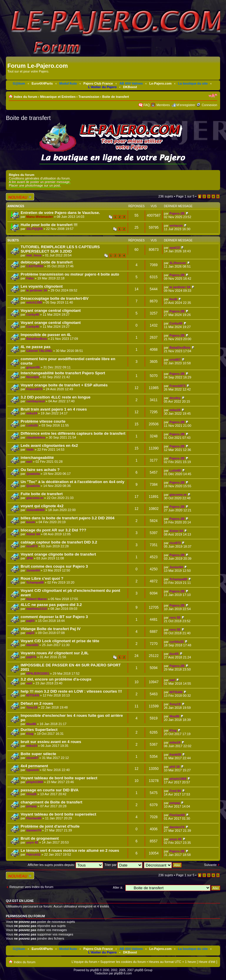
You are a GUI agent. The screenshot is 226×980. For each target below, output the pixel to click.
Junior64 (33, 570)
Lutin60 (175, 470)
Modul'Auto (68, 83)
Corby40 (33, 314)
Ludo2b (32, 425)
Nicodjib (33, 377)
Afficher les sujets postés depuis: (65, 865)
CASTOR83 (35, 266)
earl (29, 462)
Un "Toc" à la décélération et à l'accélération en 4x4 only (73, 482)
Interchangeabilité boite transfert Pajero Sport (63, 373)
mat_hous (34, 255)
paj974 (31, 657)
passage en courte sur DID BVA (50, 790)
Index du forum (25, 97)
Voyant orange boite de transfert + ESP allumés (64, 385)
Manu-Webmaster (40, 217)
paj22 (30, 633)
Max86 (31, 724)
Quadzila (33, 474)
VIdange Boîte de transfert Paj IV (51, 629)
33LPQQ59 (34, 229)
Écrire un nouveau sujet (20, 197)
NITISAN (33, 695)
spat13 (175, 248)
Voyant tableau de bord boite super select (59, 778)
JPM (30, 558)
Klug (30, 734)
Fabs (30, 278)
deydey (175, 398)
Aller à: (118, 887)
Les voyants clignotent (42, 286)
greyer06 (33, 367)
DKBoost (130, 87)
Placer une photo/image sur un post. (35, 185)
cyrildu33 (177, 642)
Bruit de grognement (40, 838)
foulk (173, 299)
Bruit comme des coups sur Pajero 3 (54, 566)
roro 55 (175, 617)
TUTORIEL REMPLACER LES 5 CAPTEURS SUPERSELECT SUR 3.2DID (60, 249)
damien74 (34, 830)
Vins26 (31, 794)
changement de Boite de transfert (51, 802)
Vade (30, 449)
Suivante (210, 865)
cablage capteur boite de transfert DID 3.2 (59, 542)
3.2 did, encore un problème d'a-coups (56, 679)
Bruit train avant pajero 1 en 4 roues (54, 409)
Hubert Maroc (37, 599)
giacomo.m (35, 498)
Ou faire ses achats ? (40, 470)
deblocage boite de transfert (47, 262)
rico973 (32, 546)
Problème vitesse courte (43, 421)
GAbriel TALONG (39, 351)
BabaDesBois (37, 339)
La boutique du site (193, 83)
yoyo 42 (32, 842)
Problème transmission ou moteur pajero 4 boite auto (70, 274)
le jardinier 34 (37, 290)
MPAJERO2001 (38, 673)
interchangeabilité (37, 458)
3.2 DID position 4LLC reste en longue (55, 397)
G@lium (19, 83)
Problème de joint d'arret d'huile (50, 826)
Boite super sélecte (38, 754)
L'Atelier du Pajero (103, 87)
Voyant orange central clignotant (51, 311)
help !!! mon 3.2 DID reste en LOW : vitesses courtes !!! (71, 691)
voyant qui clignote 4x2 (42, 506)
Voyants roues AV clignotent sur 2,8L (55, 653)
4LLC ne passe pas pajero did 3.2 (51, 605)
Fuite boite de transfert (42, 494)
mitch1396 (34, 302)
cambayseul (35, 401)
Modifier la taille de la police (213, 95)
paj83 (30, 621)
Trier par (123, 865)
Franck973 (34, 389)
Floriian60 (34, 818)
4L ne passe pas (36, 347)
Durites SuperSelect (39, 730)
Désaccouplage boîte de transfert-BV (55, 298)
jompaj (31, 806)
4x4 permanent (34, 766)
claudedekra (36, 437)
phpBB (94, 970)
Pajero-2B (177, 213)
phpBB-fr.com (123, 973)
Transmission (89, 97)
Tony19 (32, 707)
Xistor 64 (33, 534)
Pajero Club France (98, 83)
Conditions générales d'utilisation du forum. (40, 178)
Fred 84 (175, 791)
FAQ (147, 105)
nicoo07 (32, 758)
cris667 (175, 360)
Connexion (209, 105)
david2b (32, 645)
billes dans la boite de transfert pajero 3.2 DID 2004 (68, 518)
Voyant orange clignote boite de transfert (58, 554)
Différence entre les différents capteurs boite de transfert (73, 433)
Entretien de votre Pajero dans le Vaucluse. (60, 213)
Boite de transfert (116, 97)
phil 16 (175, 767)
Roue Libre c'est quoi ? (42, 578)
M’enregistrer (186, 105)
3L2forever (178, 263)
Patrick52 (33, 854)
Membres (163, 105)
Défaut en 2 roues (37, 703)
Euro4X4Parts (42, 83)
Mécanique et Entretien (58, 97)
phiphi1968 (35, 782)
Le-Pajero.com (160, 83)
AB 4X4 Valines (131, 83)
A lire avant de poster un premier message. (40, 182)
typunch (33, 770)
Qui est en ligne (20, 901)
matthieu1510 (36, 609)
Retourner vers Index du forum (31, 887)
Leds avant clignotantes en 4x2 (49, 445)
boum (31, 522)
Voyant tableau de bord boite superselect (58, 814)
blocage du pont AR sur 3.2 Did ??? (53, 530)
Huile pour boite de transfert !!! (49, 225)
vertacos (176, 225)
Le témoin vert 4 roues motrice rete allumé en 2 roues (70, 850)
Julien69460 (35, 510)
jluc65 (174, 654)
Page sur (185, 196)
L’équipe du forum (84, 962)
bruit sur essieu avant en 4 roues (51, 742)
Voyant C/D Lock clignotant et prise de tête (60, 641)
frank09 (175, 755)
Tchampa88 (35, 582)
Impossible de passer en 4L (46, 335)
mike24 (32, 413)
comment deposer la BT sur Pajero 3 (54, 617)
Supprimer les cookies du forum (123, 962)
